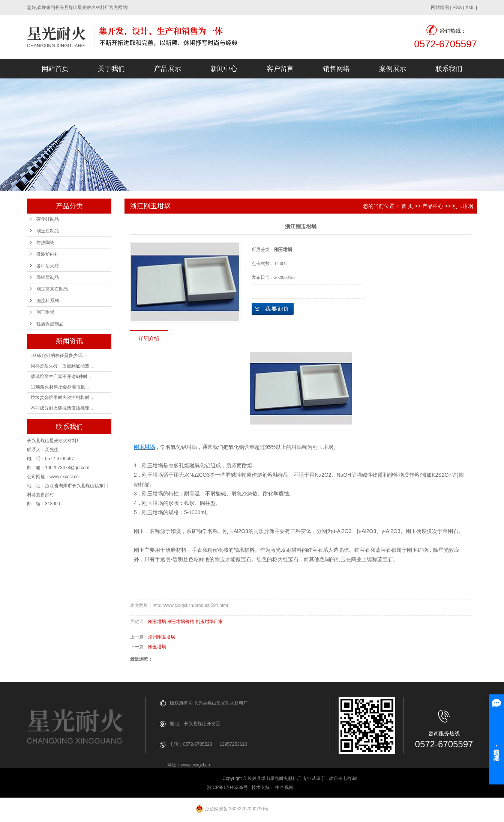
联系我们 (449, 69)
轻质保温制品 (50, 324)
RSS (457, 8)
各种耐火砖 (48, 266)
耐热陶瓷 (45, 242)
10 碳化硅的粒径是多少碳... (58, 355)
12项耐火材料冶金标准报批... (60, 387)
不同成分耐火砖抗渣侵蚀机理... (62, 408)
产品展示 (168, 69)
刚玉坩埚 (45, 312)
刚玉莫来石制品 (52, 289)
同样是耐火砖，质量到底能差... (62, 366)
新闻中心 (224, 69)
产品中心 (433, 206)
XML (470, 8)
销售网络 (336, 69)
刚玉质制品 (48, 231)
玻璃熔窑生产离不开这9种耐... (61, 376)
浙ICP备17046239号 (227, 787)
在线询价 (273, 309)
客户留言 (280, 69)
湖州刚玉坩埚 (162, 637)
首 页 (407, 206)
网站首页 (55, 69)
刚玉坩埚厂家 (209, 622)
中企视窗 (285, 787)
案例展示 (393, 69)
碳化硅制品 (48, 219)
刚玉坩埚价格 (181, 622)
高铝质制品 (48, 277)
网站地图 (440, 8)
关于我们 (111, 69)
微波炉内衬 (48, 254)
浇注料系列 (48, 301)
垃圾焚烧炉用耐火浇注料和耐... (62, 397)
